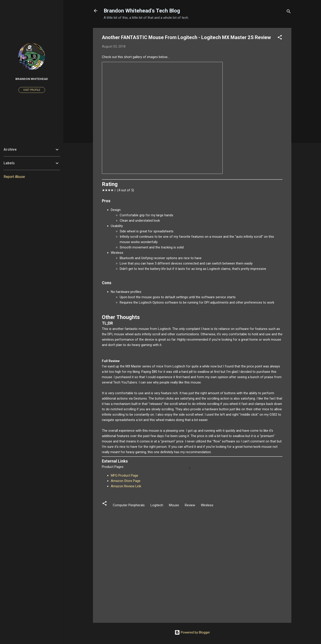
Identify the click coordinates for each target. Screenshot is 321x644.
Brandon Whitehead (32, 79)
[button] (280, 38)
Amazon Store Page (126, 481)
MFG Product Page (124, 475)
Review (190, 505)
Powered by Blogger (192, 632)
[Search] (289, 12)
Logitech (157, 505)
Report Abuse (14, 177)
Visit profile (32, 90)
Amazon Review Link (126, 486)
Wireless (207, 505)
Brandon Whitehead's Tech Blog (142, 11)
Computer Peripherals (129, 505)
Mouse (174, 505)
